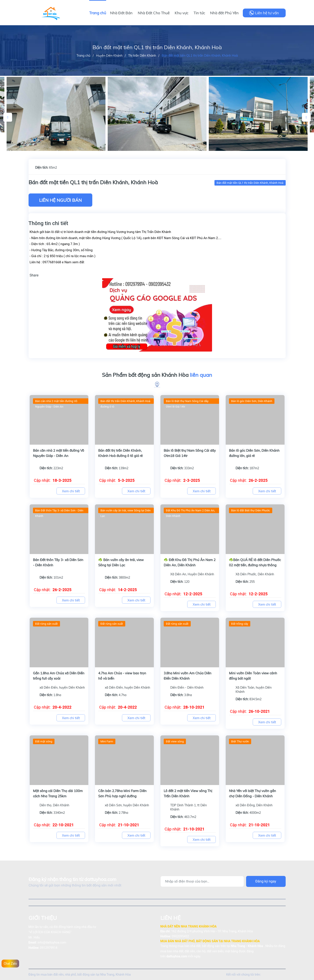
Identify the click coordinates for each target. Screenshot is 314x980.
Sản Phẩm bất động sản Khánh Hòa (157, 375)
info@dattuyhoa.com (52, 942)
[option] (157, 114)
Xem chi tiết (71, 491)
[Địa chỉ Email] (202, 881)
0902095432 (181, 936)
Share (34, 275)
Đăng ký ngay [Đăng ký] (266, 881)
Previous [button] (8, 117)
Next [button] (306, 117)
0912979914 (49, 948)
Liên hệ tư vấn (267, 13)
